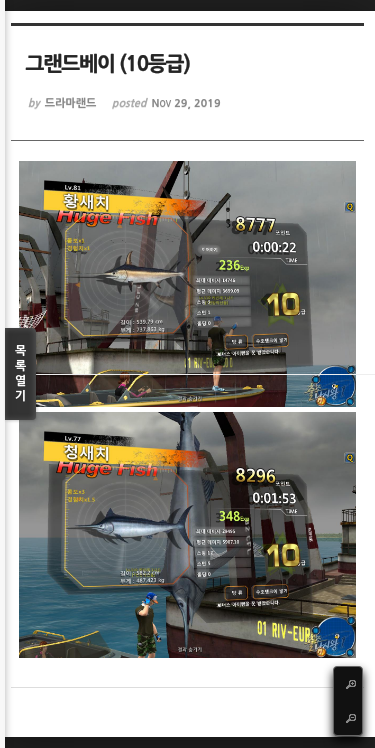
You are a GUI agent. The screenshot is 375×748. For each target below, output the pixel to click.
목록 (20, 374)
